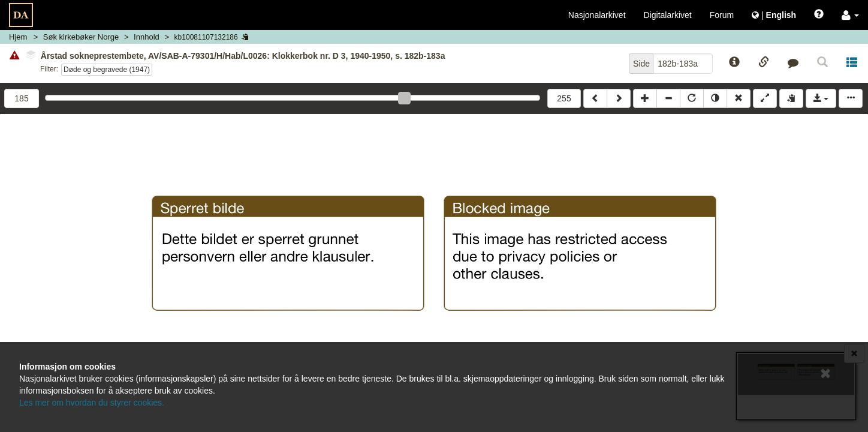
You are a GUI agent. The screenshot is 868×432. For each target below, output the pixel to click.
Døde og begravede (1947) (107, 70)
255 (564, 98)
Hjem (18, 37)
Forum (722, 15)
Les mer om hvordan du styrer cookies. (92, 403)
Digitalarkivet (668, 15)
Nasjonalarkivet (597, 15)
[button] (850, 15)
